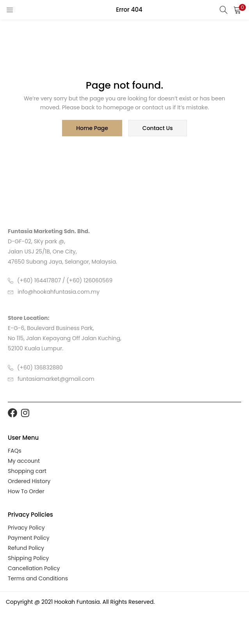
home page (92, 128)
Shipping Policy (28, 558)
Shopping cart (27, 471)
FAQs (15, 451)
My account (24, 461)
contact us (158, 128)
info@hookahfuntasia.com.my (59, 292)
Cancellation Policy (34, 568)
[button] (237, 10)
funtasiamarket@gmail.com (56, 379)
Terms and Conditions (38, 578)
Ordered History (29, 481)
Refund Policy (26, 548)
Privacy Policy (26, 528)
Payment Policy (29, 538)
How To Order (26, 491)
